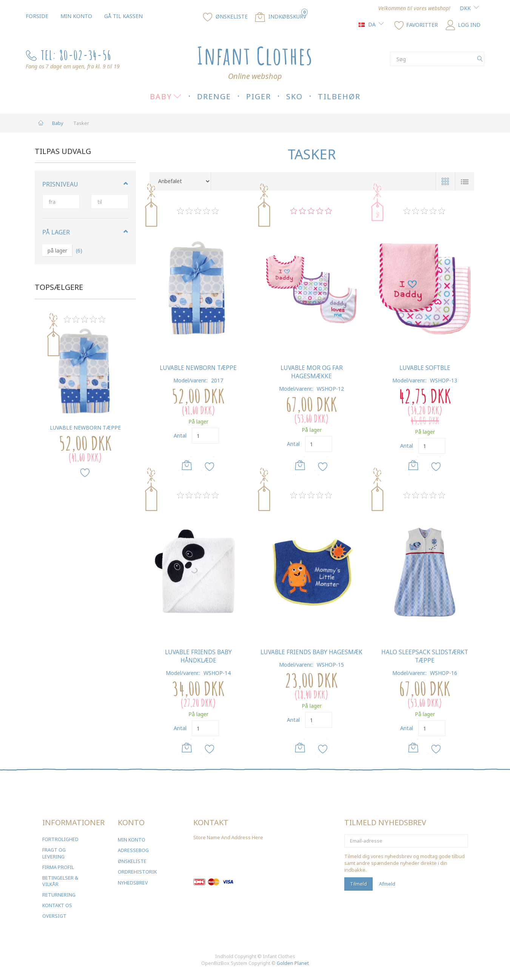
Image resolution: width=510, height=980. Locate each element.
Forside (37, 16)
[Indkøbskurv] (281, 16)
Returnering (59, 895)
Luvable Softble (425, 368)
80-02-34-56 (85, 55)
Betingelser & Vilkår (60, 881)
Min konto (76, 16)
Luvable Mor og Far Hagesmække (312, 372)
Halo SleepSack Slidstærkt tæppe (425, 656)
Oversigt (54, 916)
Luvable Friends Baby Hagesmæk (311, 652)
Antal (181, 435)
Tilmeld (358, 884)
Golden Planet (293, 963)
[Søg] (480, 59)
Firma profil (58, 867)
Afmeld (387, 884)
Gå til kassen (123, 16)
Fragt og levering (54, 853)
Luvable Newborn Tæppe (85, 428)
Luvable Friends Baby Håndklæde (198, 656)
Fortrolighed (60, 839)
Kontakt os (57, 905)
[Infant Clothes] (255, 56)
